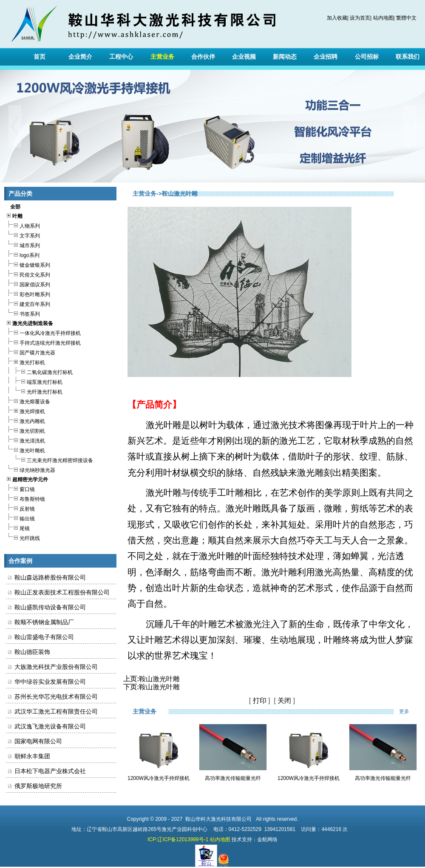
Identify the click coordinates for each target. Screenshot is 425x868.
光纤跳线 (23, 537)
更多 (410, 711)
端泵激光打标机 (34, 381)
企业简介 (80, 57)
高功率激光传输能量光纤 (233, 778)
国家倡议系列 (28, 284)
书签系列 (23, 313)
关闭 (284, 701)
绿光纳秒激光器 (31, 469)
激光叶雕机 (25, 450)
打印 (260, 701)
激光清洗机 (25, 440)
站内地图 (383, 18)
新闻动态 (285, 57)
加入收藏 (337, 18)
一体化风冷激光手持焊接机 (43, 332)
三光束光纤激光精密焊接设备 (50, 459)
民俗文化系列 (28, 274)
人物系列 (23, 225)
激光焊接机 (25, 410)
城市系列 (23, 244)
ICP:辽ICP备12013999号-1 (178, 839)
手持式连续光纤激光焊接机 (43, 342)
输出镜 (20, 518)
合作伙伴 (203, 57)
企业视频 (244, 57)
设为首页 (360, 18)
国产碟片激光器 (31, 352)
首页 (40, 57)
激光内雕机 (25, 420)
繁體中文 (406, 18)
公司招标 (367, 57)
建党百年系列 (28, 303)
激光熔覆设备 (28, 401)
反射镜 (20, 508)
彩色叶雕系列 (28, 293)
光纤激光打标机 (34, 391)
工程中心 (121, 57)
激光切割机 (25, 430)
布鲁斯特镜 (25, 498)
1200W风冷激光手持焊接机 (159, 778)
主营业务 (162, 57)
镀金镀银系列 (28, 264)
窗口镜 (20, 488)
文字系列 (23, 235)
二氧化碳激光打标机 (39, 371)
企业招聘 (326, 57)
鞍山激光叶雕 (159, 679)
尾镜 (18, 527)
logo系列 (23, 254)
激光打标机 (25, 361)
